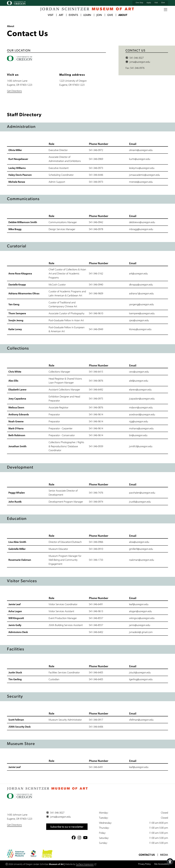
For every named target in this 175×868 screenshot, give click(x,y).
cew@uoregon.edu (139, 372)
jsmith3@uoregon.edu (141, 446)
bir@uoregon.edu (138, 435)
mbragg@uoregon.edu (141, 229)
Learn (87, 15)
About (123, 15)
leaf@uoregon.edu (139, 604)
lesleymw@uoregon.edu (142, 168)
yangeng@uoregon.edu (141, 304)
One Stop (139, 3)
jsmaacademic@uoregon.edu (144, 175)
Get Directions (14, 91)
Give (163, 3)
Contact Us (147, 855)
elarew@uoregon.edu (140, 390)
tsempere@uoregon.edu (142, 313)
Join (99, 15)
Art (61, 15)
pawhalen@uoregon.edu (142, 493)
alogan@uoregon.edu (140, 611)
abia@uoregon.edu (139, 542)
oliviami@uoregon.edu (141, 150)
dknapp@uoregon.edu (141, 284)
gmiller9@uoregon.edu (141, 549)
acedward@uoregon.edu (142, 414)
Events (73, 15)
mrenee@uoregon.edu (141, 182)
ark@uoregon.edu (138, 274)
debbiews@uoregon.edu (142, 222)
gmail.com (147, 632)
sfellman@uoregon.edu (141, 720)
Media (164, 855)
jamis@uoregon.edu (140, 625)
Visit (156, 3)
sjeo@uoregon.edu (139, 320)
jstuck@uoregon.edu (140, 672)
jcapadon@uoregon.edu (142, 398)
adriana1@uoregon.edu (141, 293)
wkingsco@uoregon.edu (142, 618)
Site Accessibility (162, 864)
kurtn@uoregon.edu (140, 159)
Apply (149, 3)
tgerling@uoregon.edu (141, 679)
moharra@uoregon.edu (141, 428)
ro (130, 560)
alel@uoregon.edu (139, 381)
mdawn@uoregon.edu (141, 407)
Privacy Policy (144, 864)
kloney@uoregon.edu (140, 329)
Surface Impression (86, 864)
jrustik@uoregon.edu (140, 502)
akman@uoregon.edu (143, 560)
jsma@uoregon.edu (138, 62)
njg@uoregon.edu (139, 421)
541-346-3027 (135, 58)
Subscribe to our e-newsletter (67, 827)
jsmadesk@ (135, 632)
